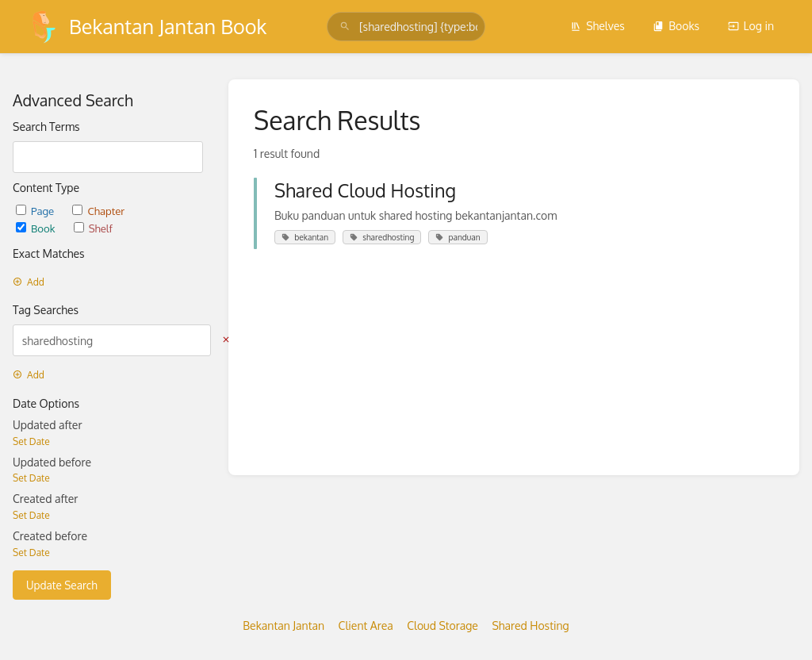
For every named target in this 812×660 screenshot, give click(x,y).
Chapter (98, 211)
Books (676, 26)
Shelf (93, 228)
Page (36, 211)
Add (29, 282)
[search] (406, 27)
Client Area (366, 625)
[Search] (345, 27)
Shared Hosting (530, 625)
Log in (751, 26)
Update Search (62, 585)
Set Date (31, 441)
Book (37, 228)
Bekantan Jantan (283, 625)
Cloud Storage (442, 625)
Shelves (598, 26)
